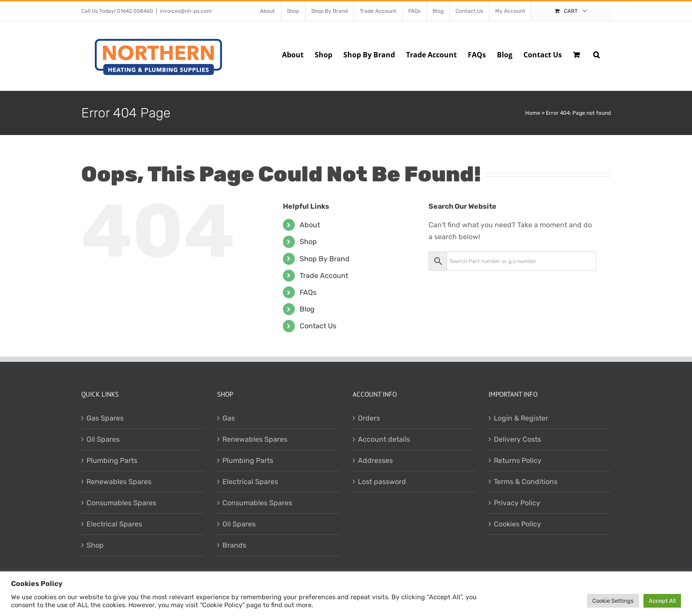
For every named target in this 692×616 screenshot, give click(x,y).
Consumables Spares (121, 503)
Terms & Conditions (526, 482)
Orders (369, 418)
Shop (308, 242)
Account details (384, 439)
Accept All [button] (662, 601)
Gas (229, 418)
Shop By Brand (325, 259)
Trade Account (324, 276)
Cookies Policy (517, 524)
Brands (234, 545)
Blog (307, 309)
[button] (596, 54)
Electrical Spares (114, 524)
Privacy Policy (517, 503)
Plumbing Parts (112, 460)
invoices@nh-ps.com (186, 11)
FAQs (308, 292)
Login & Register (521, 418)
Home (533, 113)
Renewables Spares (119, 482)
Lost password (382, 482)
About (310, 225)
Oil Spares (103, 439)
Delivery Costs (517, 439)
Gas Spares (105, 418)
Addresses (375, 460)
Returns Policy (518, 460)
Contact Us (318, 326)
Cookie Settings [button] (613, 601)
